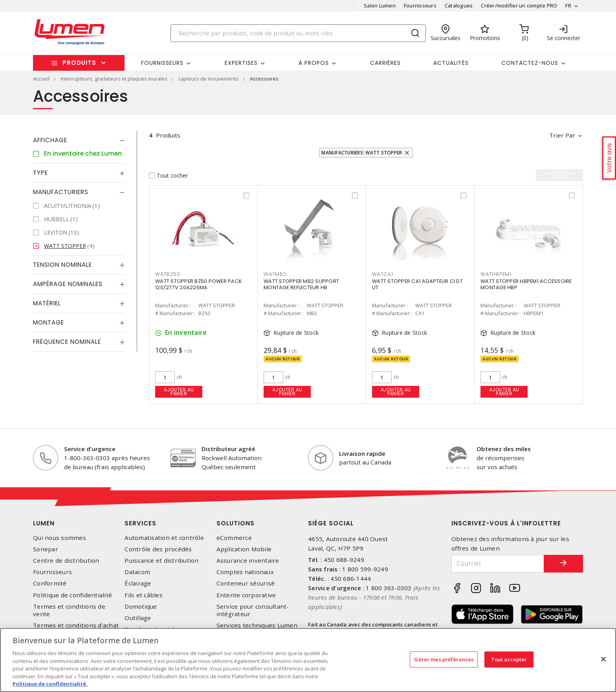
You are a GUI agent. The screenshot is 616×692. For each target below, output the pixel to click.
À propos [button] (314, 63)
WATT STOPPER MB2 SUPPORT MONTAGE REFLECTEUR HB (301, 284)
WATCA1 (383, 274)
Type (40, 173)
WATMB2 (275, 274)
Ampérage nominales (68, 284)
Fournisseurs (420, 6)
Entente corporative (246, 595)
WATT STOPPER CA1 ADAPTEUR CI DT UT (417, 284)
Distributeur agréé (228, 449)
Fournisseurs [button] (162, 63)
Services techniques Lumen (257, 625)
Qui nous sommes (60, 538)
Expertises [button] (241, 63)
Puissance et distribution (161, 561)
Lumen (44, 523)
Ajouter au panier (179, 392)
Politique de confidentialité (72, 595)
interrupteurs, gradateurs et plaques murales (114, 79)
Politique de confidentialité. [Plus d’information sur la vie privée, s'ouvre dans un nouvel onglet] (50, 684)
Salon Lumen (380, 6)
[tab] (79, 140)
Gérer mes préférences (444, 659)
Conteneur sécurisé (246, 583)
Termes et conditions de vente (69, 610)
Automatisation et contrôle (164, 538)
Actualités (451, 63)
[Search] (298, 33)
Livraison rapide (362, 453)
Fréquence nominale (67, 342)
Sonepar (46, 549)
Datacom (137, 572)
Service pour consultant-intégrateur (253, 610)
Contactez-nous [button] (530, 63)
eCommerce (234, 538)
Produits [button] (79, 63)
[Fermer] (603, 659)
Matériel (47, 303)
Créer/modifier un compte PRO (519, 6)
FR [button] (568, 6)
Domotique (141, 607)
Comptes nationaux (245, 572)
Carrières (385, 63)
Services (140, 523)
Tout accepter (509, 659)
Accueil (41, 79)
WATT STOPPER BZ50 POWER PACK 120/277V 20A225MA (199, 284)
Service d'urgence (90, 449)
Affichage (50, 140)
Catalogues (459, 6)
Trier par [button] (562, 135)
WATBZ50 (168, 274)
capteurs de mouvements (209, 79)
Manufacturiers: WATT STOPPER (362, 153)
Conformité (50, 583)
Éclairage (138, 583)
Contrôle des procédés (158, 549)
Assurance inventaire (248, 561)
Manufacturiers (61, 192)
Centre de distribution (66, 561)
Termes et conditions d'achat (76, 625)
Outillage (138, 618)
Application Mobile (244, 549)
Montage (49, 322)
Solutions (236, 523)
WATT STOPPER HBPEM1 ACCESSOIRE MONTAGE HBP (526, 284)
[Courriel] (498, 564)
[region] (308, 660)
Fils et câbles (144, 595)
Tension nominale (62, 265)
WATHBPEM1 (496, 274)
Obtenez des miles (504, 449)
